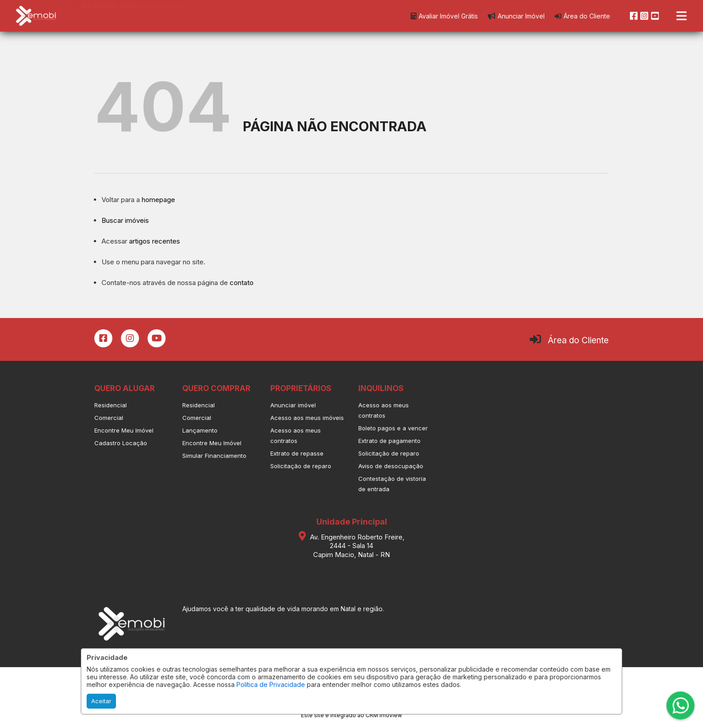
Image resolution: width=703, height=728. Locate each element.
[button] (129, 15)
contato (242, 283)
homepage (158, 200)
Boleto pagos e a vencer (393, 428)
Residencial (111, 405)
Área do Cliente (578, 340)
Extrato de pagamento (389, 441)
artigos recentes (155, 241)
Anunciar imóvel (293, 405)
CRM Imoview (384, 715)
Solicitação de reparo (301, 466)
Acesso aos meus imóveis (307, 418)
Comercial (109, 418)
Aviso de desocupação (391, 466)
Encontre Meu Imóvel (124, 430)
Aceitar (101, 701)
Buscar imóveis (125, 220)
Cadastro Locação (121, 443)
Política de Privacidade (271, 684)
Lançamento (200, 430)
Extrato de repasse (297, 453)
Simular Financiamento (214, 456)
